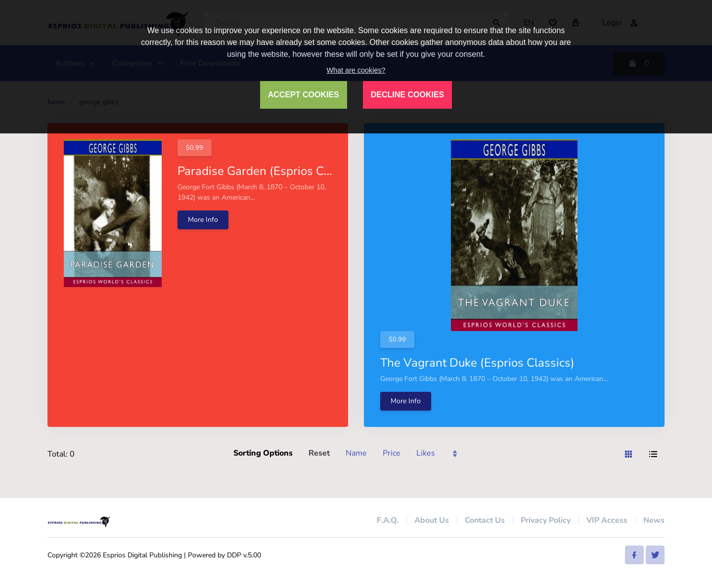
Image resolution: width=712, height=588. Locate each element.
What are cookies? (356, 70)
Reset (319, 453)
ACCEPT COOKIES (304, 95)
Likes (426, 453)
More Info (203, 220)
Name (356, 453)
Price (392, 453)
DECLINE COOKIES (407, 95)
